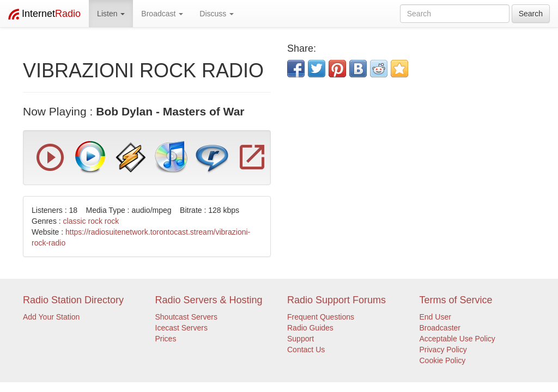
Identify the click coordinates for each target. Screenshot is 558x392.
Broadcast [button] (162, 14)
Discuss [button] (217, 14)
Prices (166, 339)
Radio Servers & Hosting (209, 300)
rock (112, 221)
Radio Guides (310, 328)
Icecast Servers (181, 328)
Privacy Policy (443, 350)
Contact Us (306, 350)
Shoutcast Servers (186, 317)
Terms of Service (456, 300)
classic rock (83, 221)
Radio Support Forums (336, 300)
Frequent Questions (321, 317)
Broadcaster (440, 328)
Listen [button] (111, 14)
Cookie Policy (443, 360)
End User (435, 317)
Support (301, 339)
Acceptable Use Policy (457, 339)
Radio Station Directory (73, 300)
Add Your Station (51, 317)
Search (531, 14)
